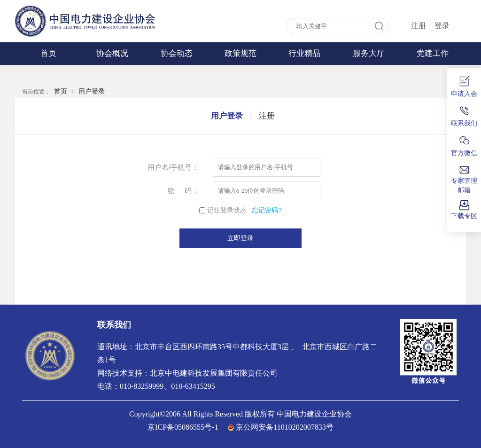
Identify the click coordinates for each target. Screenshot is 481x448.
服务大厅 (369, 53)
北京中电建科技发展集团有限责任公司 (214, 373)
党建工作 (433, 53)
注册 (419, 26)
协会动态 (177, 53)
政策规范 (240, 53)
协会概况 (112, 53)
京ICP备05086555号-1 (183, 427)
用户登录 (92, 91)
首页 (48, 53)
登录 (442, 26)
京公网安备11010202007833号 (284, 427)
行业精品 (304, 53)
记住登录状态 (227, 210)
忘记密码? (267, 210)
